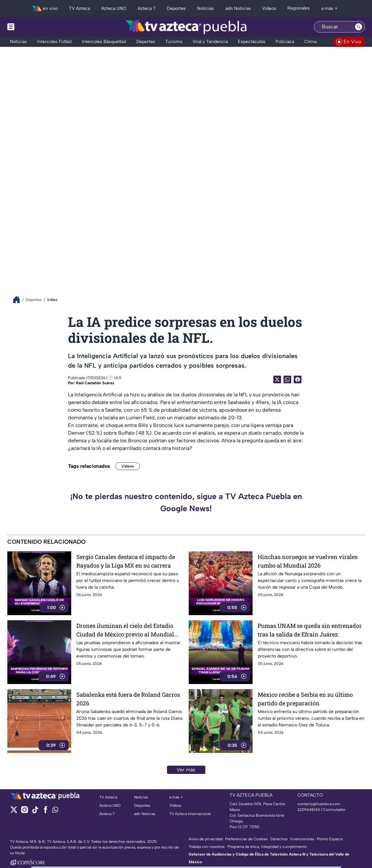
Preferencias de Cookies (247, 839)
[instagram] (24, 812)
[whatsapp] (55, 811)
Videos (128, 466)
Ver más (186, 770)
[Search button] (359, 27)
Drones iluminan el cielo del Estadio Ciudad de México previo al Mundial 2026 (125, 630)
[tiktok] (35, 812)
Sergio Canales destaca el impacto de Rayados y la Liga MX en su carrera (126, 561)
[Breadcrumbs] (19, 300)
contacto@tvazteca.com (319, 804)
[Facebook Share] (298, 379)
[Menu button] (33, 27)
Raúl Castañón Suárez (95, 383)
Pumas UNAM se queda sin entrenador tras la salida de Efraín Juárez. (310, 630)
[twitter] (14, 812)
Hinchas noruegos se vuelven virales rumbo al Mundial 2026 (308, 561)
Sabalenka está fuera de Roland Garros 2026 (128, 699)
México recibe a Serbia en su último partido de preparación (305, 699)
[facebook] (46, 812)
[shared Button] (287, 379)
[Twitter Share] (277, 379)
